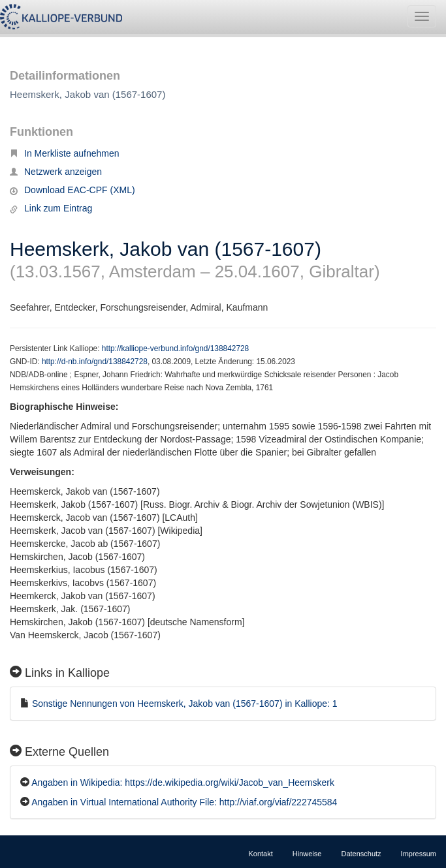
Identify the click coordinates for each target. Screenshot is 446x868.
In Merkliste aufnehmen (65, 153)
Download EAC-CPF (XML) (72, 190)
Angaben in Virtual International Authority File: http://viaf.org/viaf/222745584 (184, 802)
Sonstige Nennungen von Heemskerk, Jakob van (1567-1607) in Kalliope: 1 (185, 704)
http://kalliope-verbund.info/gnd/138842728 (175, 349)
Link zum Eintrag (51, 208)
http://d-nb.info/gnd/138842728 (95, 362)
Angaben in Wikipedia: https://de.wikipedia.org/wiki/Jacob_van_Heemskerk (183, 783)
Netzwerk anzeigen (56, 172)
